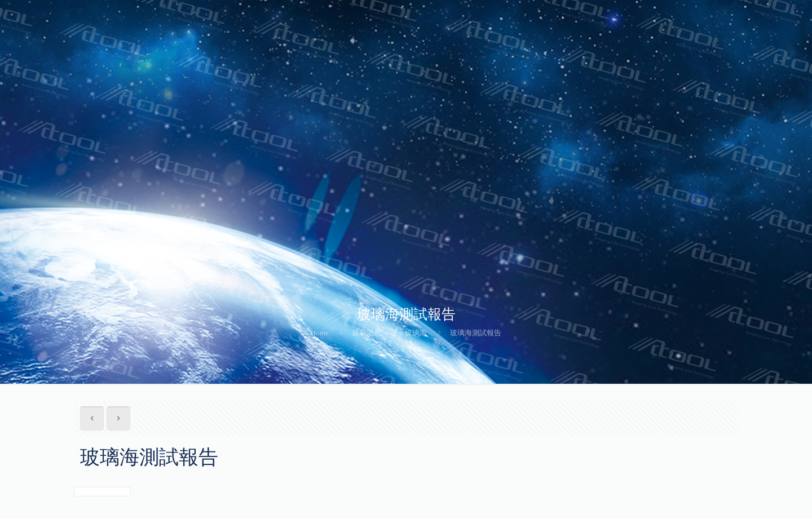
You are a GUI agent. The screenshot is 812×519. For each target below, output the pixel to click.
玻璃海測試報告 (476, 333)
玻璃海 (416, 333)
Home (320, 333)
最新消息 (367, 333)
